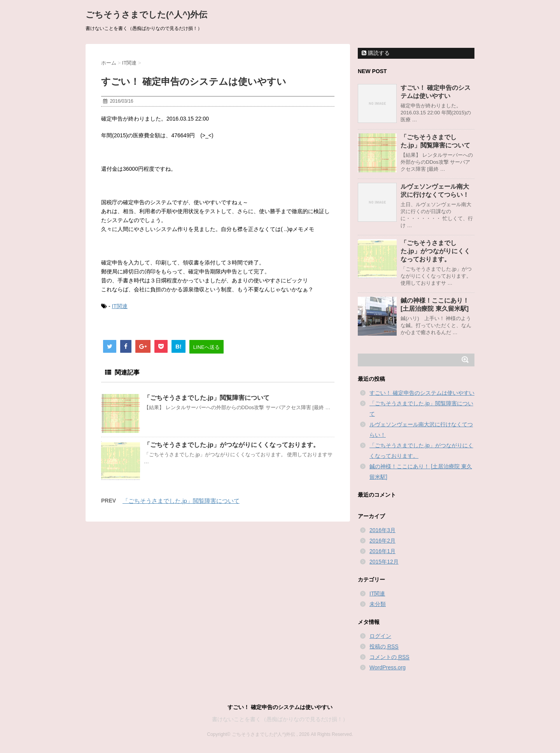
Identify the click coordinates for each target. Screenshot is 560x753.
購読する (376, 53)
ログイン (380, 636)
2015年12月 (384, 562)
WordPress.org (388, 667)
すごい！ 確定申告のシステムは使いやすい (422, 393)
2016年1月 (382, 551)
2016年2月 (382, 541)
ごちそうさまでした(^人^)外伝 (146, 15)
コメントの (389, 657)
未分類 (378, 604)
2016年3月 (382, 530)
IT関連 (119, 306)
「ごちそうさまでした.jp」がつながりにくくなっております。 (232, 445)
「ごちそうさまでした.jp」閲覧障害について (207, 398)
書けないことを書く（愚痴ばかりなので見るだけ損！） (280, 719)
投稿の (384, 647)
